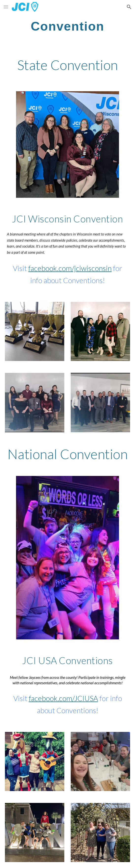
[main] (67, 26)
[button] (6, 7)
